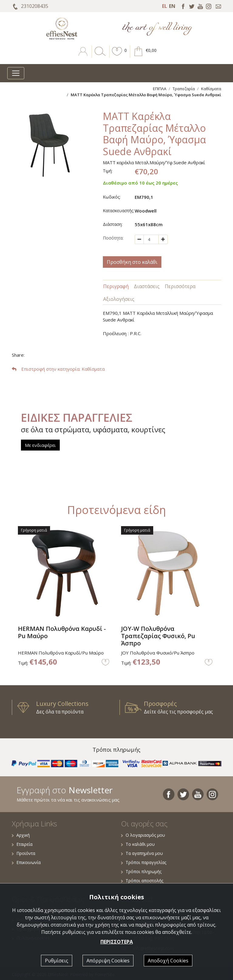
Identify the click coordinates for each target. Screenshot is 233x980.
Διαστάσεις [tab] (147, 286)
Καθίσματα (211, 89)
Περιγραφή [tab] (116, 286)
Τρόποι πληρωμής (141, 871)
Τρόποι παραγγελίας (144, 862)
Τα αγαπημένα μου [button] (142, 853)
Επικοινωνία (26, 862)
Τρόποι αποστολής (142, 881)
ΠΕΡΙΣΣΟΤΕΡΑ (117, 942)
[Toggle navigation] (16, 73)
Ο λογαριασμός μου (143, 835)
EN (172, 6)
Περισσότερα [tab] (180, 286)
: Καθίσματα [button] (58, 369)
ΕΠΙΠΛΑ (160, 89)
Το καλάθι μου (138, 844)
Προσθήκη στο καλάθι (132, 262)
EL (165, 6)
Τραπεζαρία (184, 89)
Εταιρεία (22, 844)
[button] (117, 56)
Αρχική (21, 835)
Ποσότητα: (113, 238)
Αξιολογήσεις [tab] (119, 299)
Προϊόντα (24, 853)
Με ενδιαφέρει (40, 445)
